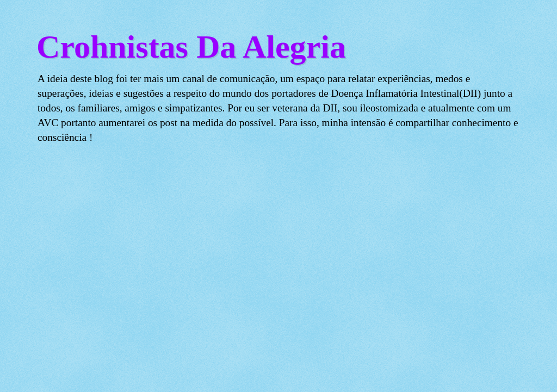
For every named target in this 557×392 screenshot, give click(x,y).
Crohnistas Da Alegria (191, 47)
